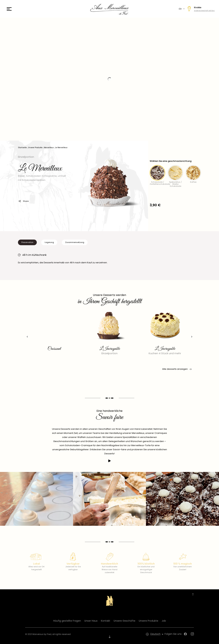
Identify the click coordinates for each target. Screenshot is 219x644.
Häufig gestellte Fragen (67, 621)
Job (164, 621)
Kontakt (106, 621)
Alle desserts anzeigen (177, 369)
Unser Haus (91, 621)
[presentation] (27, 337)
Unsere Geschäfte (124, 621)
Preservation (27, 242)
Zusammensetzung (75, 242)
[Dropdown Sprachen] (157, 634)
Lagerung (49, 242)
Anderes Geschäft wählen (204, 11)
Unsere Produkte (149, 621)
